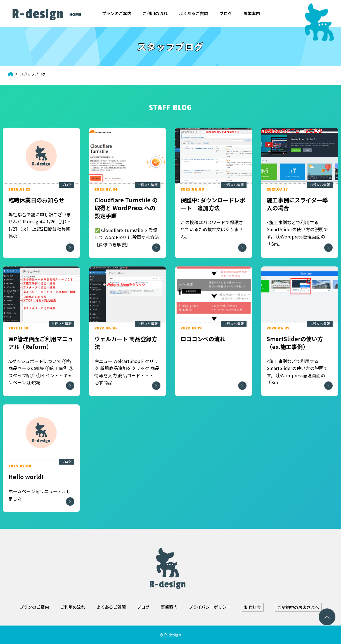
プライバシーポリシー (210, 607)
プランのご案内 (117, 13)
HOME (75, 15)
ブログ (226, 13)
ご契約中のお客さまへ (298, 607)
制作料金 (253, 607)
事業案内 (252, 13)
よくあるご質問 (194, 13)
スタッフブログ (33, 74)
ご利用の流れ (155, 13)
